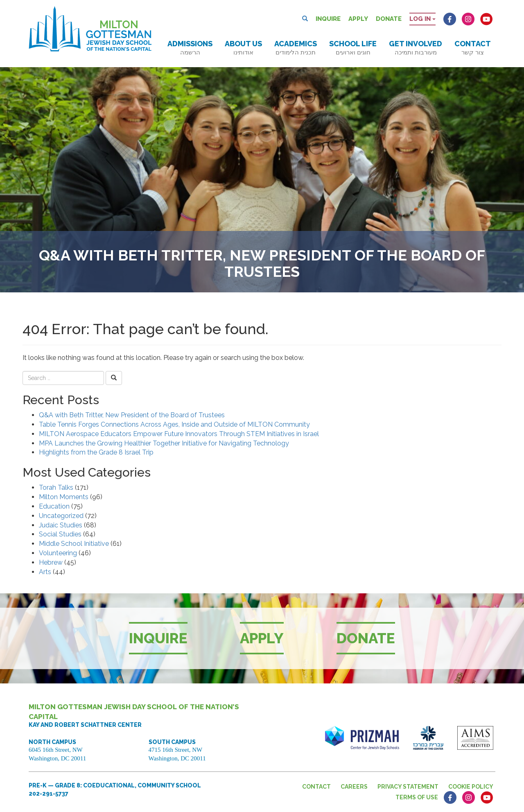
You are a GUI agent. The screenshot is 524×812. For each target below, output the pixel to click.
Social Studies (60, 534)
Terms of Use (417, 797)
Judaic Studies (61, 525)
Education (54, 506)
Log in (422, 19)
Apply (358, 19)
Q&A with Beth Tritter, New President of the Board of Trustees (132, 415)
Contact (473, 48)
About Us (243, 48)
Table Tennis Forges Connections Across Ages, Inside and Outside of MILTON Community (174, 424)
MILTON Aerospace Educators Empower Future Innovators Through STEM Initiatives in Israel (179, 434)
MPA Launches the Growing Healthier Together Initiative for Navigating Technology (164, 443)
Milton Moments (64, 497)
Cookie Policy (471, 787)
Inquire (328, 19)
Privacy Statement (408, 787)
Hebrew (51, 562)
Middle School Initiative (74, 544)
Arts (45, 572)
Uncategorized (61, 516)
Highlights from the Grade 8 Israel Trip (96, 452)
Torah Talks (56, 487)
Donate (389, 19)
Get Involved (416, 48)
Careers (354, 787)
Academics (296, 48)
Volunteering (58, 553)
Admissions (190, 48)
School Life (353, 48)
